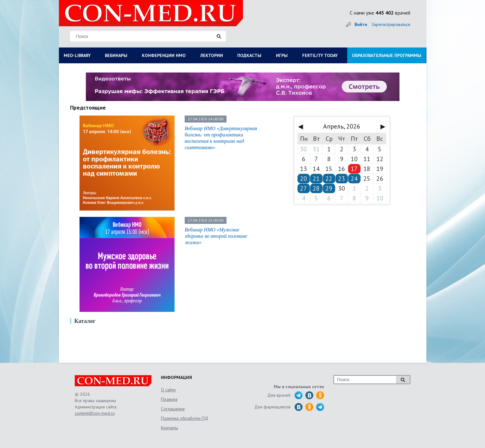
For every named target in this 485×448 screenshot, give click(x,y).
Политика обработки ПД (185, 418)
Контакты (169, 428)
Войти (361, 24)
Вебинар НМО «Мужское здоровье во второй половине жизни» (216, 236)
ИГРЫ (282, 55)
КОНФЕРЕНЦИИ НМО (164, 55)
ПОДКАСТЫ (249, 55)
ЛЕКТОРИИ (212, 55)
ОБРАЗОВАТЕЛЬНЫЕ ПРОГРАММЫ (387, 55)
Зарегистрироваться (391, 24)
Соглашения (173, 409)
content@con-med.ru (95, 413)
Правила (169, 399)
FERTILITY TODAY (320, 55)
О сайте (168, 390)
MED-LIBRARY (77, 55)
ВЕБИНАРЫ (116, 55)
